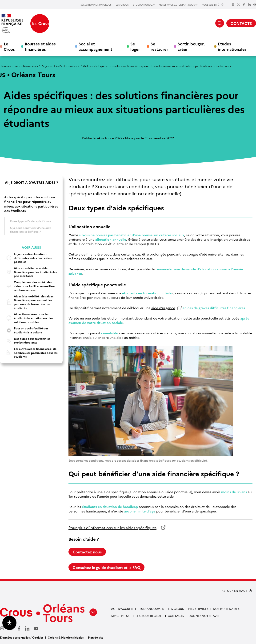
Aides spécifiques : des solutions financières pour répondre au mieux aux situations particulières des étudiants (31, 204)
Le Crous (9, 46)
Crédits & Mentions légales (66, 637)
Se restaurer (159, 46)
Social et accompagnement (95, 46)
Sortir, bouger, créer (191, 46)
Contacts (176, 616)
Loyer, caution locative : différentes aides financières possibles (28, 258)
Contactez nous (87, 552)
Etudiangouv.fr (151, 609)
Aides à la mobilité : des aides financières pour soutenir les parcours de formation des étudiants (29, 302)
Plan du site (96, 637)
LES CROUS (122, 5)
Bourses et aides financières (40, 46)
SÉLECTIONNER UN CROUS (96, 5)
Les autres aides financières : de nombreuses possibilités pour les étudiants (31, 353)
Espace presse (120, 616)
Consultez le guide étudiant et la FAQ (106, 567)
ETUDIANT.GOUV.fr (144, 5)
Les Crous (176, 609)
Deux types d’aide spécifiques (30, 221)
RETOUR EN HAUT (234, 591)
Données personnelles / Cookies (22, 637)
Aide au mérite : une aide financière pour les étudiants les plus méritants (30, 272)
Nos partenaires (226, 609)
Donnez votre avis (204, 616)
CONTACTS (241, 23)
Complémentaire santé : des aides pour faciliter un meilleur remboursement (30, 286)
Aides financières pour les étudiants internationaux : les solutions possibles (29, 318)
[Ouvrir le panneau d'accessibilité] (9, 623)
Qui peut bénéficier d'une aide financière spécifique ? (31, 230)
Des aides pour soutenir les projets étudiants (27, 341)
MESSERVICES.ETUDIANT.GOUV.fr (178, 5)
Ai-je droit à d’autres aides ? (60, 66)
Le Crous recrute (149, 616)
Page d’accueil (121, 609)
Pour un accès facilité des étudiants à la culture (26, 330)
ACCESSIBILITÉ (213, 5)
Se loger (135, 46)
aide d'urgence (163, 308)
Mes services (198, 609)
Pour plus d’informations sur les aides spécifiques (112, 528)
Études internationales (232, 46)
